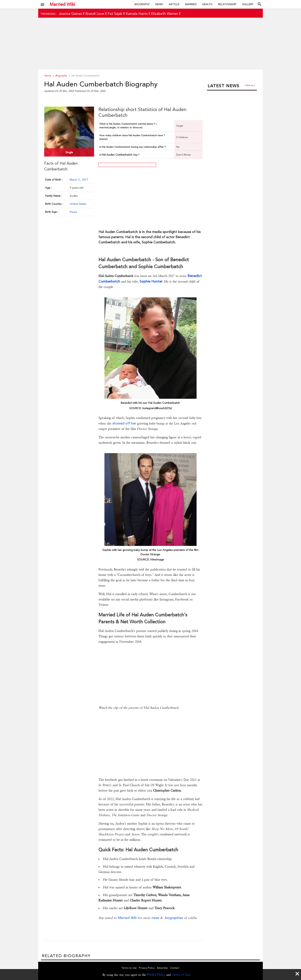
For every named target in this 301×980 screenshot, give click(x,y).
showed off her (124, 423)
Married (191, 4)
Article (174, 4)
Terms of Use (181, 975)
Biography (142, 4)
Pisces (73, 212)
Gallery (248, 4)
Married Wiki (62, 4)
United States (78, 204)
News (159, 4)
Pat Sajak (115, 14)
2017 (85, 180)
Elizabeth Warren (165, 14)
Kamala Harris (137, 14)
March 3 (75, 180)
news (155, 918)
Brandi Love (95, 14)
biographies (174, 918)
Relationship (227, 4)
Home (48, 76)
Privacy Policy (156, 975)
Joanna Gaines (70, 14)
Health (207, 4)
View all (250, 85)
